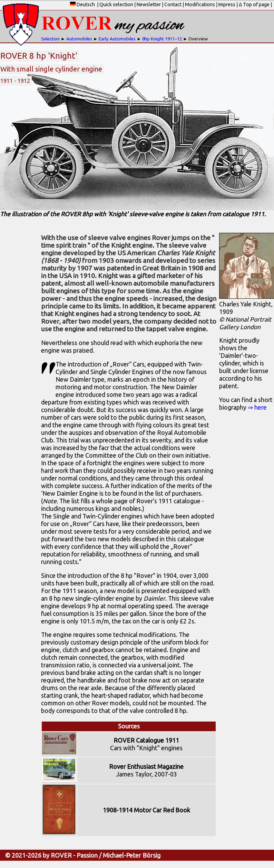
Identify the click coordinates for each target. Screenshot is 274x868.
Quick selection (116, 4)
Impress (227, 4)
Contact (173, 4)
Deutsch (82, 4)
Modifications (200, 4)
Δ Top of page (254, 4)
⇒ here (257, 407)
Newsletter (149, 4)
